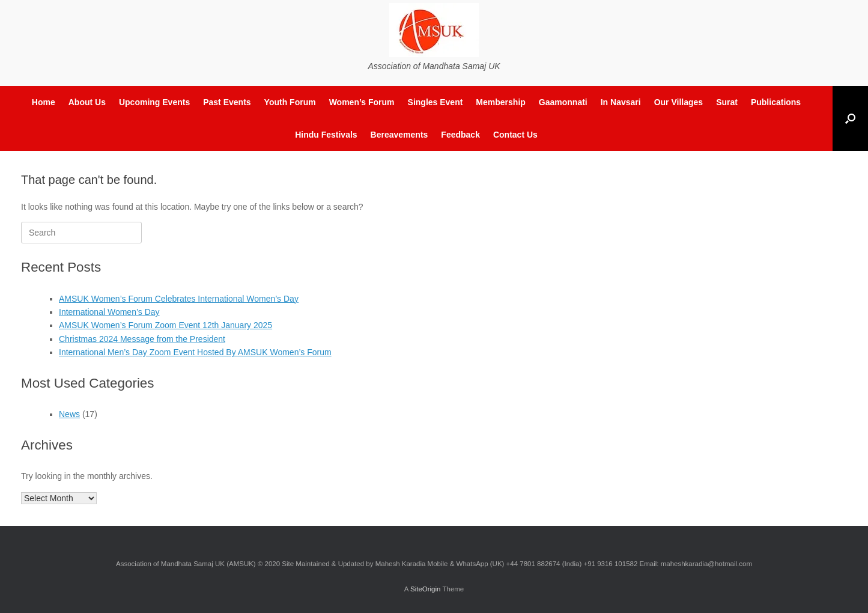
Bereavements (399, 135)
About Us (87, 102)
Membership (500, 102)
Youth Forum (290, 102)
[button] (850, 118)
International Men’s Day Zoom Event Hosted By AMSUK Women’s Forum (195, 352)
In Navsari (621, 102)
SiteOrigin (426, 589)
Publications (776, 102)
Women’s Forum (362, 102)
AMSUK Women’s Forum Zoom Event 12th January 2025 (165, 325)
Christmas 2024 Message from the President (142, 339)
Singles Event (436, 102)
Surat (727, 102)
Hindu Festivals (326, 135)
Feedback (460, 135)
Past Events (227, 102)
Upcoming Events (154, 102)
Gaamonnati (563, 102)
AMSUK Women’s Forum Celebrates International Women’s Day (179, 299)
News (69, 414)
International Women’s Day (109, 312)
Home (44, 102)
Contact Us (515, 135)
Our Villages (678, 102)
